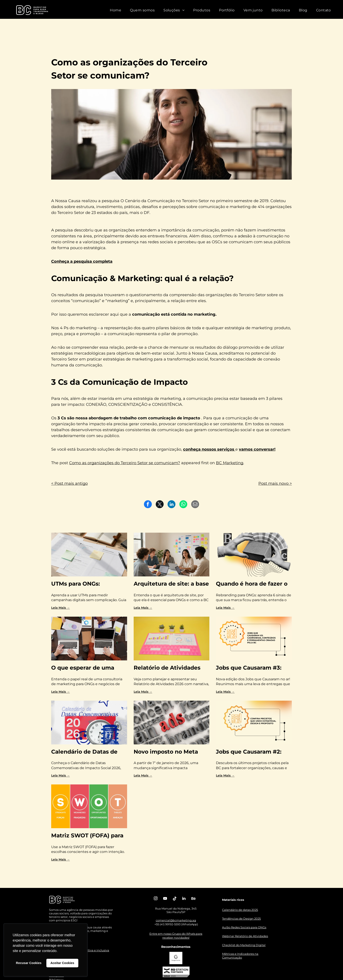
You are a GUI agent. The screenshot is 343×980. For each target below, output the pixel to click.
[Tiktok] (175, 899)
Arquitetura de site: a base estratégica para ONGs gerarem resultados (171, 584)
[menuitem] (115, 10)
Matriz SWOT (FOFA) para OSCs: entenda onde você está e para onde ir (88, 836)
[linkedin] (184, 899)
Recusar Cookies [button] (29, 963)
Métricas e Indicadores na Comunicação (240, 956)
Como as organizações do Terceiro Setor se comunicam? (125, 463)
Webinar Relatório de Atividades (245, 936)
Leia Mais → (60, 608)
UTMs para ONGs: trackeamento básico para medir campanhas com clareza (88, 584)
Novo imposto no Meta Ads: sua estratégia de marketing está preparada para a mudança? (171, 752)
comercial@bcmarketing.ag (176, 920)
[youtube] (165, 899)
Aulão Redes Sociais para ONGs (244, 927)
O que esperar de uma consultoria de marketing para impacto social (87, 668)
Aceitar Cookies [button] (62, 963)
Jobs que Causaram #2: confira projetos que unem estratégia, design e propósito (254, 752)
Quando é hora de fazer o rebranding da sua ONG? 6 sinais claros (253, 584)
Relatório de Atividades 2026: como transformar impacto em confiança (168, 668)
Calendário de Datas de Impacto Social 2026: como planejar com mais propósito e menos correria (86, 752)
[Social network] (193, 899)
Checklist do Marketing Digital (244, 945)
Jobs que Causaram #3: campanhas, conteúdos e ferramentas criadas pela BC (251, 668)
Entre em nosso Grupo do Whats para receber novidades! (176, 936)
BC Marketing (230, 463)
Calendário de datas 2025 (240, 910)
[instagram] (156, 899)
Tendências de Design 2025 (241, 919)
